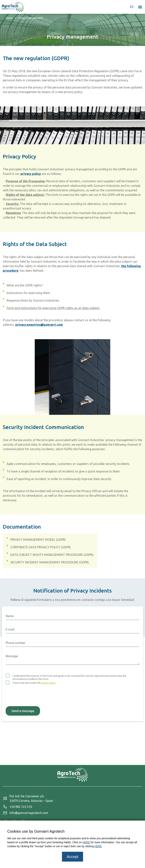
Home (9, 18)
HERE (86, 842)
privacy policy (31, 174)
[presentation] (34, 693)
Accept (72, 857)
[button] (140, 7)
